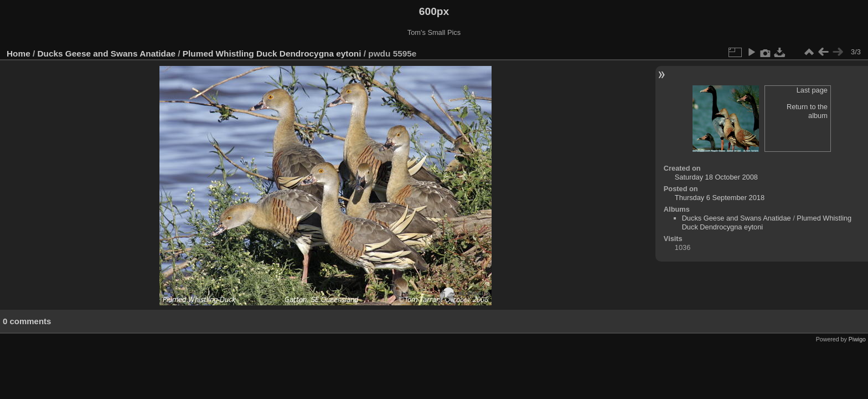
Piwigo (857, 339)
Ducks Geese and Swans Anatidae (107, 53)
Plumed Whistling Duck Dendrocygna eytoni (273, 53)
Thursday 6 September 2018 (720, 198)
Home (19, 53)
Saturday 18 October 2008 (716, 177)
